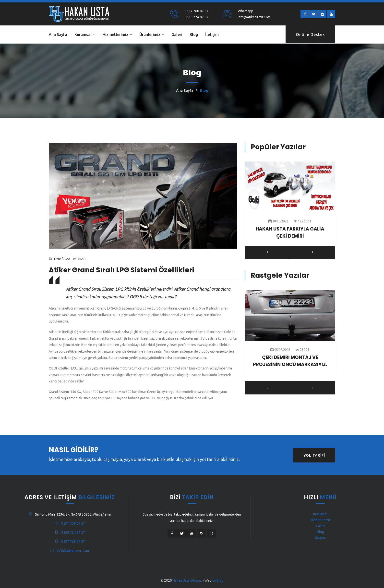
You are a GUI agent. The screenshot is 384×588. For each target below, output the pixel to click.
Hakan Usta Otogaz (187, 580)
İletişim (212, 35)
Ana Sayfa (58, 35)
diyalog (218, 580)
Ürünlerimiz (150, 35)
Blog (194, 35)
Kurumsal (83, 35)
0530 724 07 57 (197, 17)
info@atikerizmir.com (254, 17)
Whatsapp (246, 11)
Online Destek (310, 35)
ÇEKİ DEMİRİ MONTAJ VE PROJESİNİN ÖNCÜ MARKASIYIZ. (290, 361)
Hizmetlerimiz (115, 35)
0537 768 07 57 (197, 11)
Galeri (177, 35)
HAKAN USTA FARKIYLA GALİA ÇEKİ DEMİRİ (290, 232)
